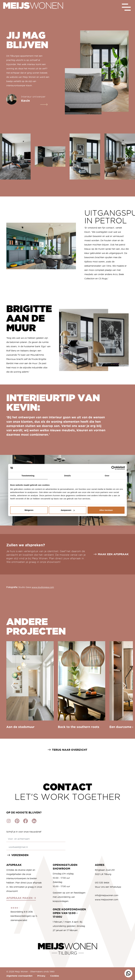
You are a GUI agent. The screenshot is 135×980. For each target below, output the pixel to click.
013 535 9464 (102, 883)
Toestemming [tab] (28, 475)
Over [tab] (107, 475)
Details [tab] (67, 475)
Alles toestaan (106, 510)
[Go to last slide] (13, 686)
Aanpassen (68, 510)
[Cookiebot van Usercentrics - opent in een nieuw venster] (113, 468)
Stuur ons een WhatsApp (108, 887)
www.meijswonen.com (107, 900)
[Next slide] (127, 157)
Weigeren (29, 510)
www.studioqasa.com (43, 587)
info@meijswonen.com (107, 895)
